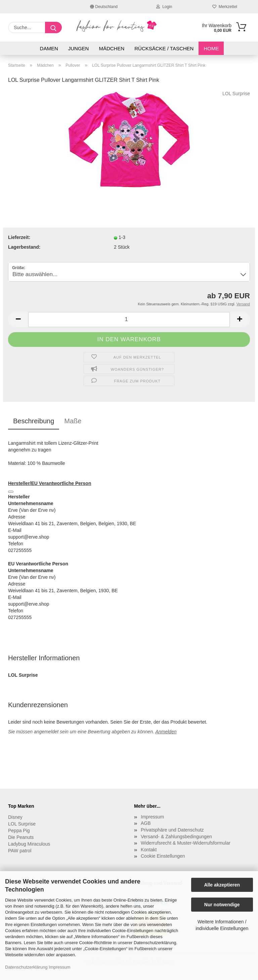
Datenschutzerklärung (26, 967)
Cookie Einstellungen (163, 856)
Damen (49, 48)
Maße (73, 421)
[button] (18, 320)
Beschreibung (34, 421)
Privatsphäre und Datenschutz (172, 830)
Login (164, 7)
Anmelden (166, 732)
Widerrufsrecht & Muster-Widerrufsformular (186, 843)
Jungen (79, 48)
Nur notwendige (222, 905)
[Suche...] (53, 27)
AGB (146, 823)
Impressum (59, 967)
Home (211, 48)
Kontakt (149, 850)
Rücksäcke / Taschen (164, 48)
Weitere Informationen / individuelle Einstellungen (222, 925)
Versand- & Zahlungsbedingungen (176, 837)
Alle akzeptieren (222, 885)
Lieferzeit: (19, 237)
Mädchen (112, 48)
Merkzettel (225, 7)
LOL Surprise (236, 94)
